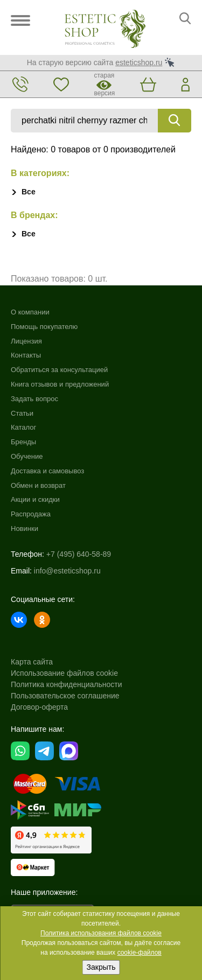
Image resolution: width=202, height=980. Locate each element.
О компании (30, 312)
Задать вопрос (34, 399)
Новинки (25, 528)
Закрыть (101, 967)
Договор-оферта (39, 707)
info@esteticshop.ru (67, 571)
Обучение (27, 456)
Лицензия (26, 341)
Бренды (23, 442)
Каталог (23, 427)
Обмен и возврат (38, 485)
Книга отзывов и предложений (60, 384)
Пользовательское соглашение (65, 696)
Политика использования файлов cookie (101, 933)
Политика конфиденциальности (67, 684)
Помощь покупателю (44, 327)
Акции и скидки (35, 499)
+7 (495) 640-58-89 (79, 554)
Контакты (26, 355)
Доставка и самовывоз (47, 471)
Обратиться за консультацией (59, 370)
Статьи (22, 413)
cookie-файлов (140, 953)
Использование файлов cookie (64, 673)
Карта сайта (32, 662)
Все (29, 192)
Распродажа (31, 514)
